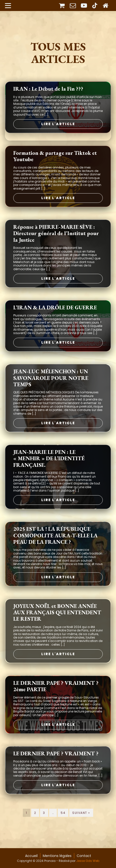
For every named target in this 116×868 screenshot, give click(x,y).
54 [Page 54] (63, 821)
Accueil (31, 856)
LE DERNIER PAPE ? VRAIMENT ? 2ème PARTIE (56, 694)
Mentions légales (57, 856)
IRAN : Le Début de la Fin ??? (48, 97)
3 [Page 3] (44, 821)
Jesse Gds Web (88, 861)
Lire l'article (58, 132)
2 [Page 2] (35, 821)
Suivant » (81, 821)
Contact (84, 856)
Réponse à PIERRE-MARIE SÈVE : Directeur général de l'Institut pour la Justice (56, 242)
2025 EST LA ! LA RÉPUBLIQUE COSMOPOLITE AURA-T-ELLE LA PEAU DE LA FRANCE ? (55, 544)
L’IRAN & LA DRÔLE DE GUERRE (55, 316)
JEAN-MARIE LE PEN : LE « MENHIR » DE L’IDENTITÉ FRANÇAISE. (49, 467)
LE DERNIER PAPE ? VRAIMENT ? (56, 762)
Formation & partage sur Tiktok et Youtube (55, 164)
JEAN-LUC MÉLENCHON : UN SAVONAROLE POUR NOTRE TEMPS (51, 386)
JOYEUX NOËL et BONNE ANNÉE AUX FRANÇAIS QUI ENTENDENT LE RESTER (57, 621)
